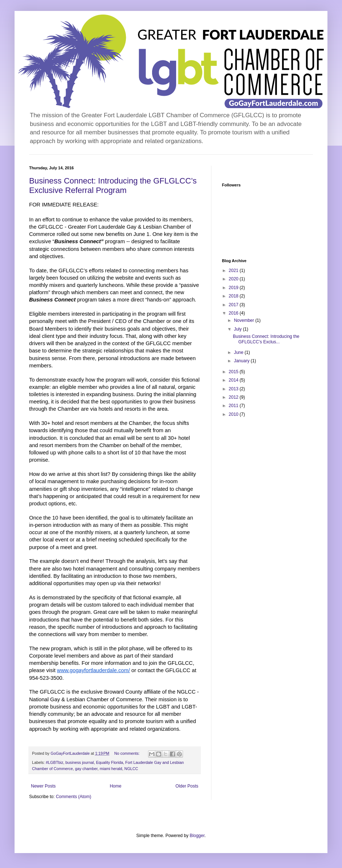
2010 (234, 414)
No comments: (128, 753)
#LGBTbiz (55, 762)
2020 (234, 279)
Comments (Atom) (73, 797)
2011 (234, 406)
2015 (234, 372)
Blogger (197, 836)
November (245, 320)
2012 (234, 397)
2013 (234, 389)
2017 (234, 305)
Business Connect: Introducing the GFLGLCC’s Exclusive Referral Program (113, 186)
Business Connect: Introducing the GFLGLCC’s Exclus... (266, 339)
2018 (234, 296)
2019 (234, 288)
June (239, 352)
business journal (80, 762)
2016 (234, 313)
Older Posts (187, 786)
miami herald (111, 769)
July (238, 329)
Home (116, 786)
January (242, 361)
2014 (234, 380)
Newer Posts (43, 786)
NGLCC (131, 769)
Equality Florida (110, 762)
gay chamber (86, 769)
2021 (234, 271)
